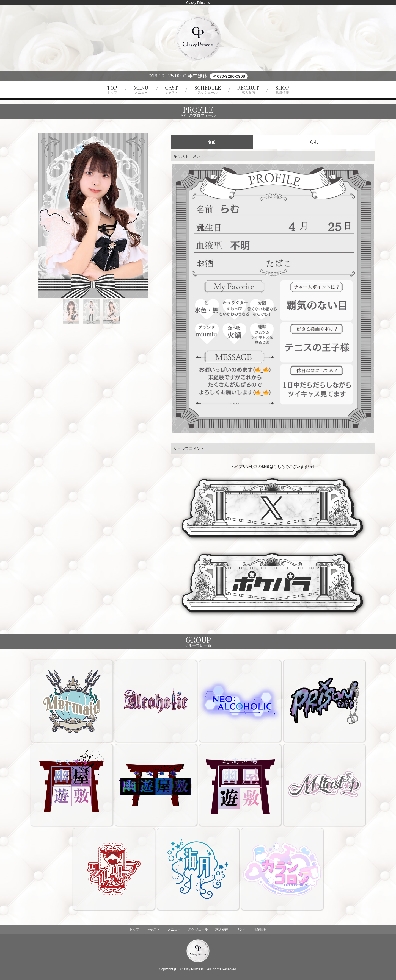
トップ (134, 929)
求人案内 (222, 929)
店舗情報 (260, 929)
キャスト (153, 929)
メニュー (174, 929)
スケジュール (198, 929)
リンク (241, 929)
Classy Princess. (193, 969)
